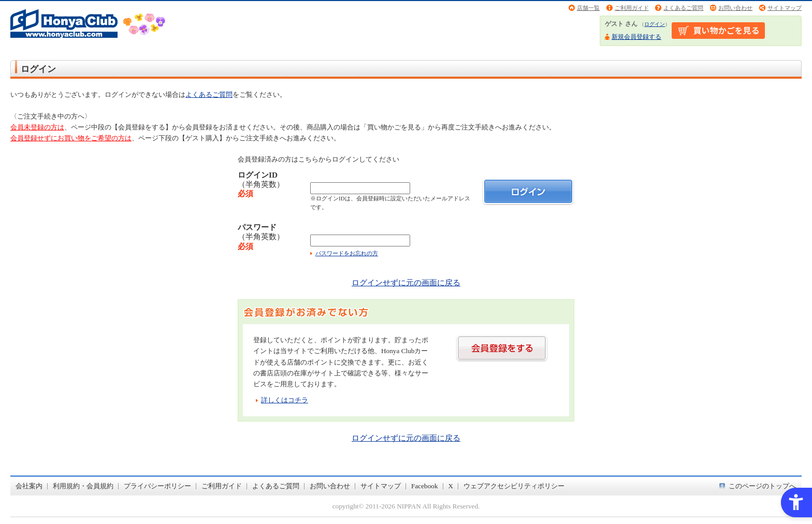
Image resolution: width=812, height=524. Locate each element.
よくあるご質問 (683, 8)
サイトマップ (785, 8)
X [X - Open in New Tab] (451, 486)
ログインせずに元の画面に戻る (406, 282)
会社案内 (29, 486)
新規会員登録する (636, 37)
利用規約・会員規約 (83, 486)
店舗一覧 (588, 8)
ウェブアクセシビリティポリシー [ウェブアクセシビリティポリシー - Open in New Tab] (514, 486)
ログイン (655, 24)
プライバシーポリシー (157, 486)
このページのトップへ (762, 486)
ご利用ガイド (632, 8)
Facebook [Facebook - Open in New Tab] (425, 486)
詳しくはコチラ (285, 400)
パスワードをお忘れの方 (347, 253)
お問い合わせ (735, 8)
